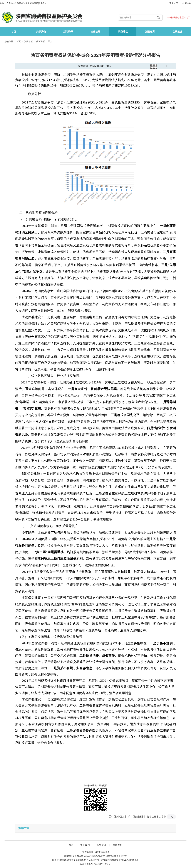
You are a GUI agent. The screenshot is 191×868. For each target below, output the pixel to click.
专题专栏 (117, 845)
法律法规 (95, 32)
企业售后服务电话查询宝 (178, 17)
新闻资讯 (68, 32)
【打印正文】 (120, 817)
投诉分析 (41, 41)
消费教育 (150, 32)
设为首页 (174, 3)
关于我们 (41, 32)
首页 (14, 32)
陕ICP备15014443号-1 (99, 864)
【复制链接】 (139, 817)
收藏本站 (187, 3)
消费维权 (123, 32)
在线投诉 (177, 32)
